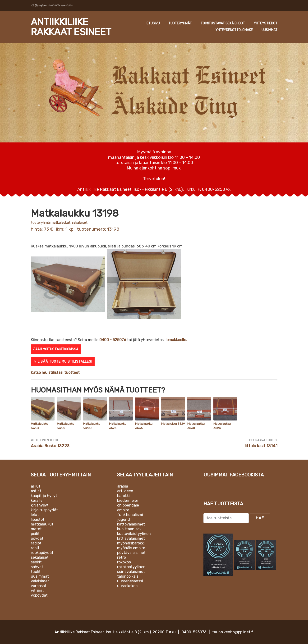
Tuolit (36, 571)
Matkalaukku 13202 (65, 426)
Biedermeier (128, 500)
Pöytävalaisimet (131, 552)
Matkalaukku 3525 (117, 426)
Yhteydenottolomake (234, 30)
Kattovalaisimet (131, 524)
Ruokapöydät (42, 552)
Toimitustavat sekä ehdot (255, 23)
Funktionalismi (130, 514)
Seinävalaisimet (131, 571)
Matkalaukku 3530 (196, 426)
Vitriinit (37, 590)
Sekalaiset (80, 223)
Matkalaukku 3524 (222, 426)
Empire (123, 509)
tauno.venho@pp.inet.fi (233, 632)
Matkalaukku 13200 (91, 426)
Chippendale (128, 505)
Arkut (36, 486)
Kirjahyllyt (40, 505)
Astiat (36, 491)
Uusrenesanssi (130, 581)
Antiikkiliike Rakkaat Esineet (74, 27)
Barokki (123, 495)
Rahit (35, 547)
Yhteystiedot (195, 30)
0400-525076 (194, 632)
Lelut (35, 514)
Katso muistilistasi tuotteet (55, 372)
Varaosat (39, 585)
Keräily (37, 500)
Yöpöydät (39, 595)
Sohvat (37, 566)
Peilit (35, 533)
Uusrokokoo (127, 585)
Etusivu (185, 23)
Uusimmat (269, 30)
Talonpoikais (128, 576)
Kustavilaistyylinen (134, 533)
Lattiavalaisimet (131, 538)
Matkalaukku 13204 (39, 426)
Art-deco (125, 491)
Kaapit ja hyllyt (44, 495)
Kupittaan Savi (130, 528)
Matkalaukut (60, 223)
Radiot (36, 543)
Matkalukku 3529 (173, 424)
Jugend (124, 519)
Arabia (123, 486)
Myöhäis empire (131, 547)
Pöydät (37, 538)
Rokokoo (124, 562)
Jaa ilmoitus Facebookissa (56, 349)
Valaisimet (40, 581)
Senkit (36, 562)
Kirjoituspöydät (44, 509)
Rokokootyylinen (131, 566)
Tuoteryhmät (213, 23)
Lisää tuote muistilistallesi (63, 362)
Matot (36, 528)
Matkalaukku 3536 (143, 426)
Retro (122, 557)
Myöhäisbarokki (131, 543)
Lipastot (38, 519)
